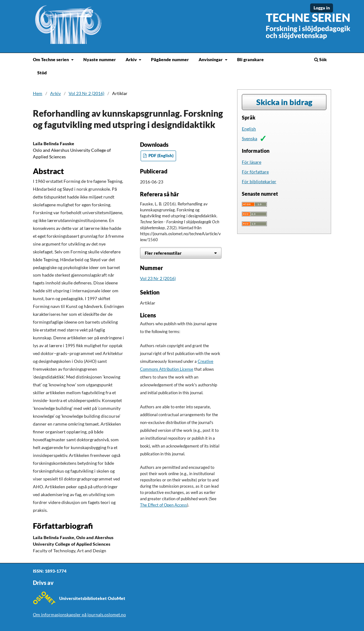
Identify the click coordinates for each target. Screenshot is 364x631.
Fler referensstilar (163, 253)
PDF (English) (161, 156)
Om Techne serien (51, 59)
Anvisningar (211, 59)
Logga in (322, 8)
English (249, 129)
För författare (255, 172)
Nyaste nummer (100, 59)
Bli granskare (250, 59)
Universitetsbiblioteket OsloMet (92, 598)
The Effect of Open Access (164, 505)
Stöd (42, 73)
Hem (38, 93)
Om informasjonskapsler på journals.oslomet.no (79, 615)
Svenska (250, 138)
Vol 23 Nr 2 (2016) (86, 93)
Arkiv (132, 59)
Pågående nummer (170, 59)
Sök (320, 59)
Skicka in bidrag (284, 102)
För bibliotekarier (259, 181)
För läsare (252, 162)
